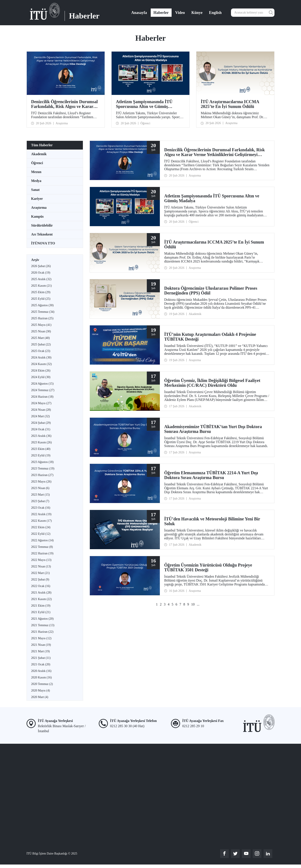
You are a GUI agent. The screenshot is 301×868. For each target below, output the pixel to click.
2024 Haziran (42, 397)
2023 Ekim (41, 449)
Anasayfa (139, 13)
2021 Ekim (41, 606)
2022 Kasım (41, 521)
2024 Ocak (41, 429)
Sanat (35, 190)
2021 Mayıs (41, 638)
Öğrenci (37, 163)
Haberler (161, 13)
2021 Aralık (41, 593)
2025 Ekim (41, 292)
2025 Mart (40, 338)
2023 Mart (40, 495)
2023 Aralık (41, 436)
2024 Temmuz (43, 390)
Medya (36, 181)
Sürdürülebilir (42, 225)
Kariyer (37, 199)
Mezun (36, 172)
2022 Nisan (41, 566)
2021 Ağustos (42, 619)
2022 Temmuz (42, 547)
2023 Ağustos (42, 462)
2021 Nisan (41, 645)
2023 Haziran (42, 475)
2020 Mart (40, 697)
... (198, 604)
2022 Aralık (41, 514)
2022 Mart (40, 573)
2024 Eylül (41, 377)
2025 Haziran (42, 318)
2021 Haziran (42, 632)
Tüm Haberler (42, 145)
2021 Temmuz (43, 625)
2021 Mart (40, 651)
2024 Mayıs (41, 403)
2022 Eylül (41, 534)
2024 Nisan (41, 410)
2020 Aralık (41, 671)
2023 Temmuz (43, 468)
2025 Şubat (41, 344)
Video (180, 13)
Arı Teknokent (42, 234)
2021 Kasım (41, 599)
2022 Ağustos (42, 540)
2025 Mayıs (41, 325)
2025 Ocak (41, 351)
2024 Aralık (41, 357)
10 (193, 604)
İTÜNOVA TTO (43, 243)
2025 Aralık (41, 279)
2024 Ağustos (42, 384)
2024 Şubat (41, 423)
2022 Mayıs (41, 560)
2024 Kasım (41, 364)
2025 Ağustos (42, 305)
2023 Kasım (41, 442)
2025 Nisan (41, 331)
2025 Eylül (41, 299)
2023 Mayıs (41, 482)
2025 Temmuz (43, 312)
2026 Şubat (41, 266)
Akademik (39, 154)
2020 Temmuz (42, 684)
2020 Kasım (41, 677)
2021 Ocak (41, 664)
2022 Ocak (41, 586)
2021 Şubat (41, 658)
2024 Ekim (41, 371)
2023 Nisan (40, 488)
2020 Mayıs (40, 691)
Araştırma (39, 208)
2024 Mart (40, 416)
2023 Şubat (40, 501)
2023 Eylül (41, 455)
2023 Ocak (41, 508)
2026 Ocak (41, 273)
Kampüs (37, 216)
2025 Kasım (41, 286)
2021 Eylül (41, 612)
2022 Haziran (42, 553)
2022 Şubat (40, 580)
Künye (197, 13)
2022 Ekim (41, 527)
